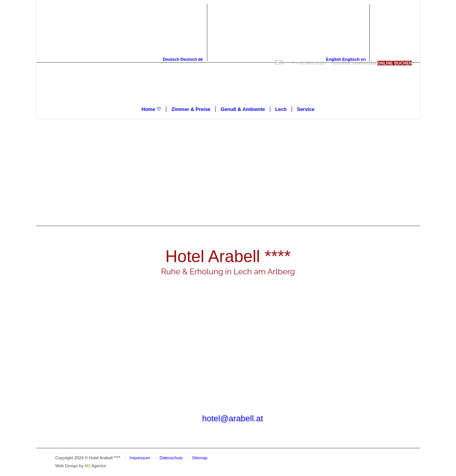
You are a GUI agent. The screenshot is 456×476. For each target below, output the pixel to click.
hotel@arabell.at (233, 418)
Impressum (140, 458)
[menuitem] (151, 109)
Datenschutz (171, 458)
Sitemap (200, 458)
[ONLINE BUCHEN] (395, 63)
